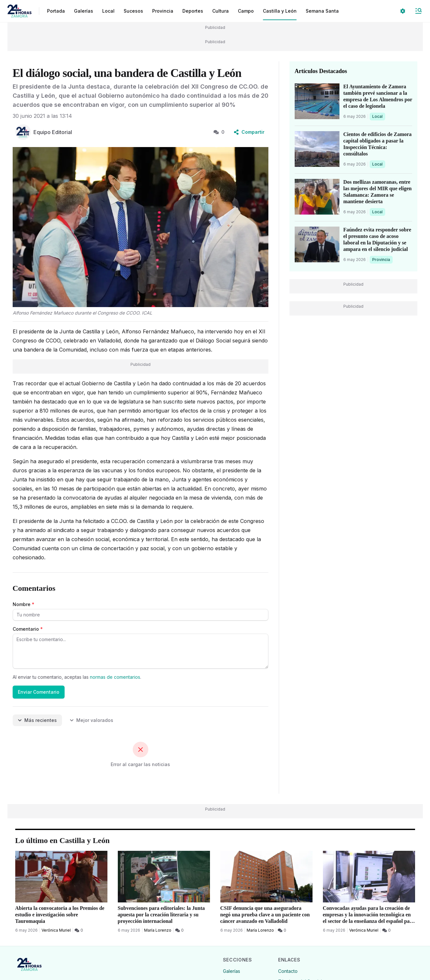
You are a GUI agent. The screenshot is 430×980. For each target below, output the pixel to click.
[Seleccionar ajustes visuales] (403, 11)
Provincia (382, 259)
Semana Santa (322, 11)
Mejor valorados (92, 720)
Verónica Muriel (56, 930)
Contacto (288, 971)
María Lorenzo (158, 930)
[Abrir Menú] (418, 11)
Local (379, 116)
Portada (56, 11)
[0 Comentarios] (79, 930)
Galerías (84, 11)
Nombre (24, 604)
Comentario (28, 629)
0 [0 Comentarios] (219, 132)
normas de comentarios (115, 677)
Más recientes (37, 720)
